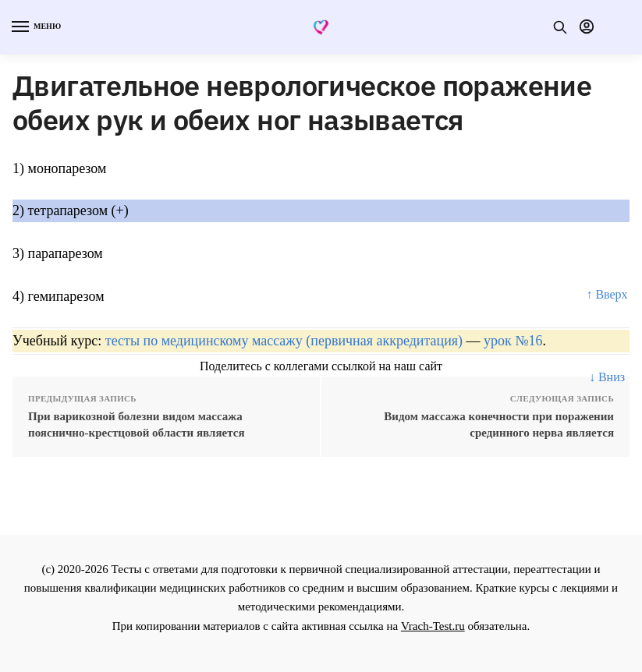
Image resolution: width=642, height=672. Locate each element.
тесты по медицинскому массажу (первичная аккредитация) (284, 341)
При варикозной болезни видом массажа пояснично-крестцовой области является (137, 424)
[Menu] (35, 27)
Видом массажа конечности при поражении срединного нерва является (499, 424)
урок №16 (513, 341)
